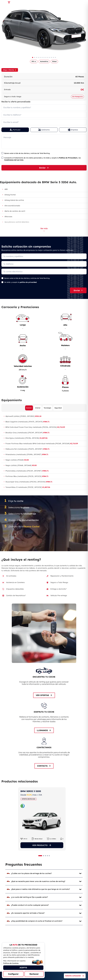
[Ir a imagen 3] (36, 57)
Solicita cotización (75, 976)
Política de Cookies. (11, 963)
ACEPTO (23, 968)
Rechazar (34, 974)
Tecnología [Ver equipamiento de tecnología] (47, 408)
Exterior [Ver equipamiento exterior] (29, 408)
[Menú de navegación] (82, 3)
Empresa (73, 130)
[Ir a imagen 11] (52, 57)
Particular (15, 130)
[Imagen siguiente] (85, 24)
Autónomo (44, 130)
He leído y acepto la (21, 282)
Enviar (44, 168)
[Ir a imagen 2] (34, 57)
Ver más (44, 229)
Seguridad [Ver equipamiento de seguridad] (58, 408)
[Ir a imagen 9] (48, 57)
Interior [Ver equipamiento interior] (38, 408)
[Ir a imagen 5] (40, 57)
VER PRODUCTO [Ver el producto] (42, 845)
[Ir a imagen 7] (44, 57)
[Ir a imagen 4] (38, 57)
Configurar (13, 974)
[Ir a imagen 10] (50, 57)
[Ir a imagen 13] (55, 57)
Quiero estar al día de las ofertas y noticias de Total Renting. (27, 153)
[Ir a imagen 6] (42, 57)
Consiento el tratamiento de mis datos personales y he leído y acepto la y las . (43, 159)
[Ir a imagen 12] (54, 57)
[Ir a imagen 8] (46, 57)
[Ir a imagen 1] (33, 57)
